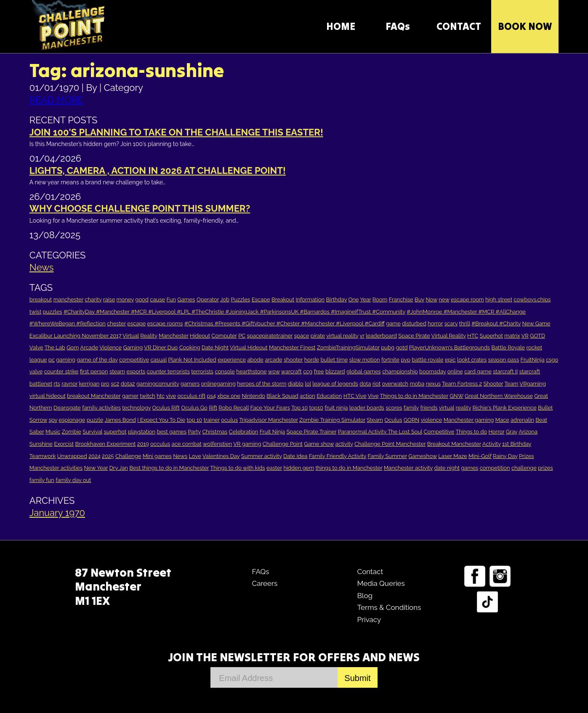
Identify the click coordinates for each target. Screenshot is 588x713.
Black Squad (282, 396)
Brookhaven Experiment (105, 444)
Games (186, 299)
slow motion (365, 360)
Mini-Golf (480, 456)
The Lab (55, 347)
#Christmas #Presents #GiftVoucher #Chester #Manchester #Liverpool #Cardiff (285, 323)
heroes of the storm (262, 384)
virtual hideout (48, 396)
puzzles (53, 312)
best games (172, 432)
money (125, 299)
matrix (512, 336)
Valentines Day (221, 456)
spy (53, 420)
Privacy (369, 620)
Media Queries (381, 583)
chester (116, 323)
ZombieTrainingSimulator (348, 347)
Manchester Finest (292, 347)
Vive (373, 396)
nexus (434, 384)
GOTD (537, 336)
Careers (265, 583)
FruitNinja (533, 360)
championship (400, 371)
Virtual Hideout (249, 347)
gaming (66, 360)
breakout (41, 299)
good (142, 299)
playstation (142, 432)
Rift (213, 408)
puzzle (95, 420)
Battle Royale (508, 347)
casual (158, 360)
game (393, 323)
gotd (402, 347)
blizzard (335, 371)
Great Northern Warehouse (499, 396)
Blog (365, 596)
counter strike (61, 371)
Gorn (73, 347)
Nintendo (253, 396)
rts (57, 384)
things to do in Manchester (349, 468)
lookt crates (472, 360)
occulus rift (192, 396)
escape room (467, 299)
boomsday (432, 371)
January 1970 (57, 513)
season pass (504, 360)
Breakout (283, 299)
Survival (92, 432)
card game (478, 371)
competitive (134, 360)
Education (329, 396)
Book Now (525, 26)
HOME (341, 26)
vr (362, 336)
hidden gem (299, 468)
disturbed (414, 323)
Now (431, 299)
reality (464, 408)
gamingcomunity (158, 384)
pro (105, 384)
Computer (224, 336)
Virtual (131, 336)
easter (274, 468)
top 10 (194, 420)
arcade (273, 360)
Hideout (200, 336)
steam (117, 371)
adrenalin (522, 420)
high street (499, 299)
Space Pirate (414, 336)
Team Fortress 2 (462, 384)
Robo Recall (234, 408)
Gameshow (423, 456)
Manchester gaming (469, 420)
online (455, 371)
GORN (412, 420)
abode (255, 360)
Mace (502, 420)
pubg (388, 347)
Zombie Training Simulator (332, 420)
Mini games (157, 456)
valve (36, 371)
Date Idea (295, 456)
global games (364, 371)
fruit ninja (336, 408)
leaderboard (381, 336)
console (225, 371)
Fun (171, 299)
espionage (72, 420)
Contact (370, 572)
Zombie (72, 432)
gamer (130, 396)
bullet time (334, 360)
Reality (149, 336)
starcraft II (505, 371)
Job (225, 299)
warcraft (291, 371)
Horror (496, 432)
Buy (419, 299)
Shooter (493, 384)
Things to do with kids (237, 468)
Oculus (393, 420)
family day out (73, 480)
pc (52, 360)
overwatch (395, 384)
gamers (190, 384)
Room (380, 299)
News (42, 267)
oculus (229, 420)
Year (365, 299)
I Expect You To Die (161, 420)
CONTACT (459, 26)
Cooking (190, 347)
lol (308, 384)
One (353, 299)
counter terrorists (168, 371)
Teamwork (43, 456)
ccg (308, 371)
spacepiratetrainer (270, 336)
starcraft (530, 371)
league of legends (335, 384)
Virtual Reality (449, 336)
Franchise (401, 299)
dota (365, 384)
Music (53, 432)
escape (136, 323)
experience (232, 360)
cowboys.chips (532, 299)
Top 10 (299, 408)
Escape (261, 299)
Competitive (439, 432)
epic (450, 360)
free (319, 371)
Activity (492, 444)
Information (310, 299)
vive (171, 396)
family (411, 408)
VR (525, 336)
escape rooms (165, 323)
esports (136, 371)
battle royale (427, 360)
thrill (465, 323)
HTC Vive (355, 396)
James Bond (120, 420)
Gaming (133, 347)
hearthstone (251, 371)
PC (242, 336)
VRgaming (533, 384)
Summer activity (262, 456)
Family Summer (387, 456)
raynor (69, 384)
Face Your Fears (270, 408)
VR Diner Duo (161, 347)
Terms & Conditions (389, 607)
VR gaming (247, 444)
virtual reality (342, 336)
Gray (512, 432)
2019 (143, 444)
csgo (552, 360)
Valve (36, 347)
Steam (375, 420)
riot (376, 384)
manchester (68, 299)
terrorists (202, 371)
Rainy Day (505, 456)
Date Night (215, 347)
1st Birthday (517, 444)
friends (429, 408)
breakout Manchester (94, 396)
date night (447, 468)
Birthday (336, 299)
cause (157, 299)
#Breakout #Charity (496, 323)
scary (451, 323)
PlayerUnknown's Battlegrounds (450, 347)
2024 (94, 456)
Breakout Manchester (454, 444)
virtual (447, 408)
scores (394, 408)
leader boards (367, 408)
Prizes (527, 456)
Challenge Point (283, 444)
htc (161, 396)
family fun (42, 480)
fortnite (390, 360)
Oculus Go (194, 408)
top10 (316, 408)
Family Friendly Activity (338, 456)
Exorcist (64, 444)
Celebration (244, 432)
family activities (101, 408)
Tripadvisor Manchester (268, 420)
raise (109, 299)
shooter (293, 360)
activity (344, 444)
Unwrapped (72, 456)
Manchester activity (408, 468)
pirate (318, 336)
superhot (115, 432)
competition (495, 468)
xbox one (229, 396)
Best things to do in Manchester (169, 468)
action (307, 396)
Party (194, 432)
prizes (545, 468)
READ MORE (56, 100)
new (444, 299)
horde (312, 360)
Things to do (471, 432)
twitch (148, 396)
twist (35, 312)
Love (195, 456)
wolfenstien (218, 444)
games (470, 468)
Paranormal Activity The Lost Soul (380, 432)
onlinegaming (218, 384)
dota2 (128, 384)
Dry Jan (119, 468)
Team (511, 384)
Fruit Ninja (272, 432)
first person (94, 371)
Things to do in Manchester (414, 396)
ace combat (187, 444)
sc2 (115, 384)
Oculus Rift (166, 408)
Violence (110, 347)
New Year (96, 468)
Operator (208, 299)
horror (435, 323)
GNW (456, 396)
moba (417, 384)
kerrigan (89, 384)
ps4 (211, 396)
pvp (406, 360)
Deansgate (67, 408)
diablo (296, 384)
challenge (524, 468)
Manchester (174, 336)
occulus (160, 444)
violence (431, 420)
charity (93, 299)
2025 (108, 456)
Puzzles (240, 299)
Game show (319, 444)
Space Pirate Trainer (311, 432)
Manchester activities (56, 468)
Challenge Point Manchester (390, 444)
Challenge (128, 456)
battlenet (41, 384)
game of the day (97, 360)
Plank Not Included (192, 360)
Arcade (89, 347)
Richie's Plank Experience (504, 408)
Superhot (491, 336)
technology (136, 408)
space (301, 336)
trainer (212, 420)
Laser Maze (452, 456)
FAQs (398, 26)
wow (274, 371)
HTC (473, 336)
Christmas (215, 432)
